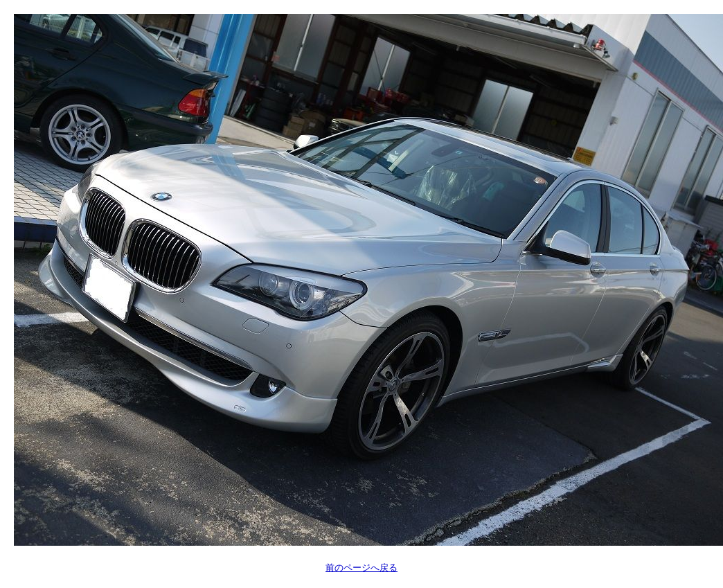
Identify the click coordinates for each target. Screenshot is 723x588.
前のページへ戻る (361, 568)
